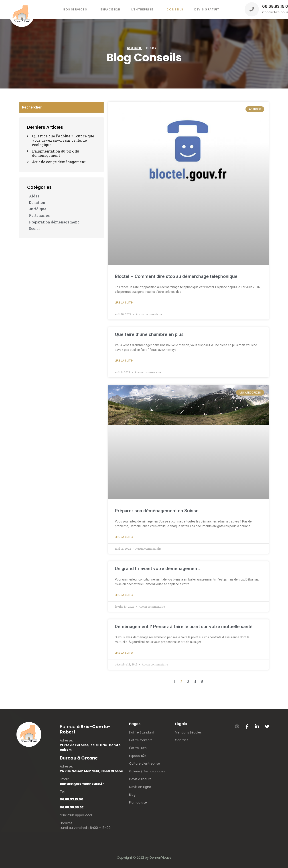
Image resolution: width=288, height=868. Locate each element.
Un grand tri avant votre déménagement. (157, 569)
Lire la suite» (124, 303)
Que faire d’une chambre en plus (149, 334)
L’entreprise (142, 9)
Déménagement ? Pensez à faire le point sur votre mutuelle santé (184, 627)
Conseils (175, 9)
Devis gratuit (207, 9)
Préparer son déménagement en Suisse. (157, 511)
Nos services (75, 9)
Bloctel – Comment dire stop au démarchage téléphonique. (177, 276)
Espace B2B (110, 9)
